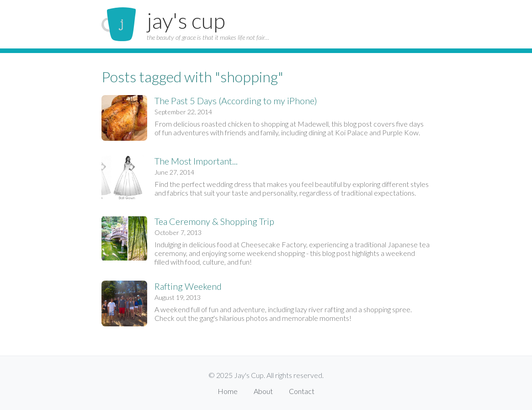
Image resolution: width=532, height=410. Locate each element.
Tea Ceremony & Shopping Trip (214, 221)
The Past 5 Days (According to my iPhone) (236, 101)
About (263, 391)
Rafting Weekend (188, 286)
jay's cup (186, 20)
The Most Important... (196, 161)
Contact (302, 391)
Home (228, 391)
